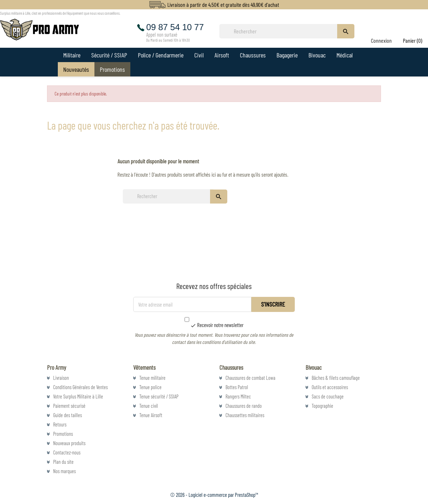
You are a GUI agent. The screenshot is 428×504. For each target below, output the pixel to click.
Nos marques (64, 471)
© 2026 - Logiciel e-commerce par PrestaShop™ (214, 495)
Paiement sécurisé (69, 406)
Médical (345, 55)
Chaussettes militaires (245, 415)
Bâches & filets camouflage (336, 378)
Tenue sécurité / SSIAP (159, 396)
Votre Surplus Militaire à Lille (78, 396)
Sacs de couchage (328, 396)
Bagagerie (287, 55)
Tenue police (150, 387)
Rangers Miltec (238, 396)
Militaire (72, 55)
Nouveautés (76, 69)
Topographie (322, 406)
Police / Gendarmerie (161, 55)
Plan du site (63, 462)
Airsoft (222, 55)
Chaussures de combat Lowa (250, 378)
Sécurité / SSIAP (109, 55)
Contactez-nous (67, 452)
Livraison (61, 378)
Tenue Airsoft (151, 415)
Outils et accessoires (330, 387)
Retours (60, 424)
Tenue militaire (152, 378)
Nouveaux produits (69, 443)
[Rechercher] (280, 31)
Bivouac (317, 55)
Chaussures (253, 55)
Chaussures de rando (244, 406)
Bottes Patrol (237, 387)
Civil (199, 55)
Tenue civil (149, 406)
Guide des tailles (68, 415)
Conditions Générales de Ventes (80, 387)
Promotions (112, 69)
